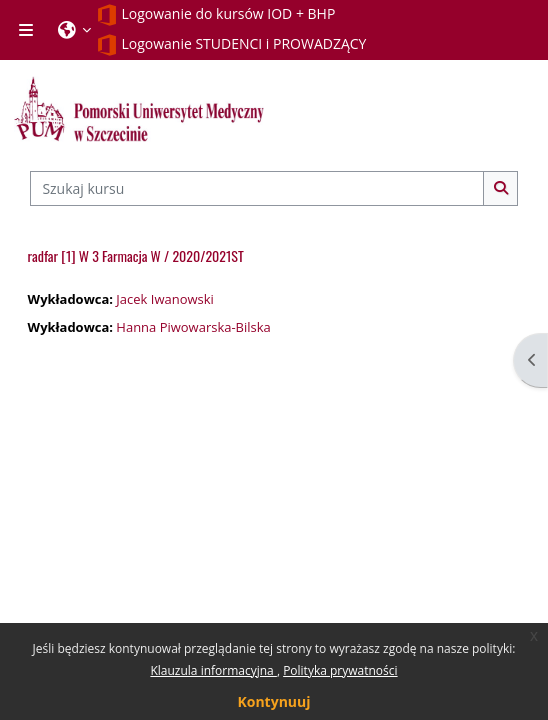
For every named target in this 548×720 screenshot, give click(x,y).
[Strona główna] (139, 109)
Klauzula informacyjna (213, 670)
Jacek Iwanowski (164, 299)
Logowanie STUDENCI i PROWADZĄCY (231, 45)
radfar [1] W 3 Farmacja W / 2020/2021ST (136, 255)
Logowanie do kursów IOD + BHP (216, 15)
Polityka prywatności (340, 670)
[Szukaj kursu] (257, 188)
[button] (74, 30)
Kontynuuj (273, 701)
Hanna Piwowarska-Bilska (193, 327)
